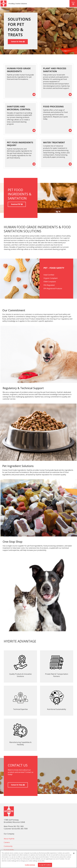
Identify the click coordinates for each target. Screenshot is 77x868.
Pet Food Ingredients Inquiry (20, 144)
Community (8, 846)
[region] (38, 859)
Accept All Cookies (45, 865)
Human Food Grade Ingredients (19, 70)
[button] (73, 4)
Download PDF (16, 204)
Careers (7, 842)
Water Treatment (54, 142)
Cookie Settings (30, 865)
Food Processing (53, 106)
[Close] (74, 853)
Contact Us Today (17, 42)
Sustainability (9, 850)
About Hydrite (9, 839)
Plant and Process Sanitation (55, 70)
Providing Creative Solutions (18, 4)
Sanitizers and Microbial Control (19, 108)
